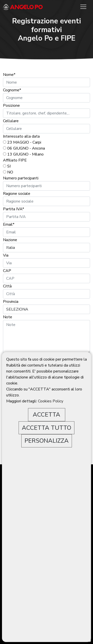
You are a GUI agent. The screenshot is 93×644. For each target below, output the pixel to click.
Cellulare (11, 121)
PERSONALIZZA (47, 441)
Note (8, 317)
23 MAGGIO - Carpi (22, 142)
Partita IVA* (14, 209)
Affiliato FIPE (15, 160)
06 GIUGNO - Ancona (24, 148)
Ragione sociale (17, 194)
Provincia (11, 302)
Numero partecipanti (21, 178)
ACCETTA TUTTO (46, 428)
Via (6, 255)
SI (7, 166)
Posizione (11, 106)
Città (7, 286)
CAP (7, 271)
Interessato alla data (21, 136)
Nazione (10, 240)
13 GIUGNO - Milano (23, 154)
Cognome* (12, 90)
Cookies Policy (51, 401)
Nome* (9, 75)
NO (8, 172)
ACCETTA (46, 415)
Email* (9, 224)
